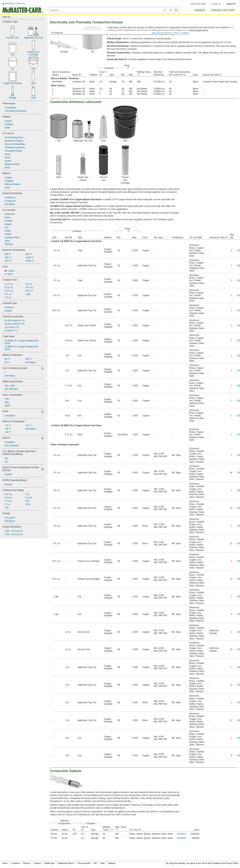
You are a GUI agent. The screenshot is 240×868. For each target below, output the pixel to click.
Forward (185, 33)
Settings (112, 863)
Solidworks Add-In (66, 863)
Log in (231, 4)
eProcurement (84, 863)
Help (103, 863)
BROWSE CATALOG (15, 4)
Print (177, 33)
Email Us (216, 4)
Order (200, 10)
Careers (37, 863)
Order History (223, 10)
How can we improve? (162, 33)
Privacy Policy (232, 863)
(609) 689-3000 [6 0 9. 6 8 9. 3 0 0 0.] (198, 4)
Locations (16, 863)
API (95, 863)
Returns (27, 863)
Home (5, 863)
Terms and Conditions (211, 863)
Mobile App (49, 863)
